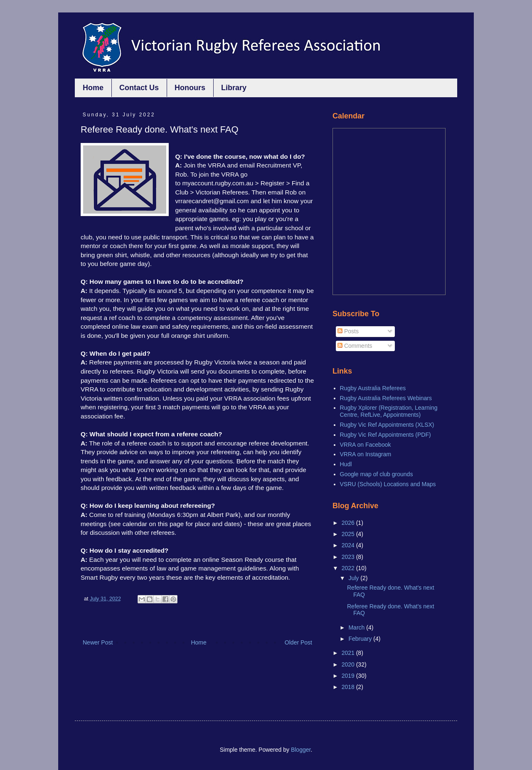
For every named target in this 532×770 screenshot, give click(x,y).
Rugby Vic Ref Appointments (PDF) (385, 435)
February (361, 639)
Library (234, 88)
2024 (349, 545)
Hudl (346, 464)
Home (93, 88)
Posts (348, 331)
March (357, 627)
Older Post (298, 642)
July (354, 578)
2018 (349, 687)
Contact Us (139, 88)
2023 (349, 557)
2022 (349, 568)
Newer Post (98, 642)
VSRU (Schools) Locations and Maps (388, 484)
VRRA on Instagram (366, 454)
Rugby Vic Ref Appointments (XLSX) (387, 425)
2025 (349, 534)
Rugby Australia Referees (373, 388)
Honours (190, 88)
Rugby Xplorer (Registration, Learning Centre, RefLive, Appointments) (389, 411)
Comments (355, 346)
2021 (349, 653)
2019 (349, 676)
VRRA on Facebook (366, 445)
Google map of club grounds (377, 474)
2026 (349, 523)
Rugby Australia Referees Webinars (386, 398)
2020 (349, 664)
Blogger (301, 750)
